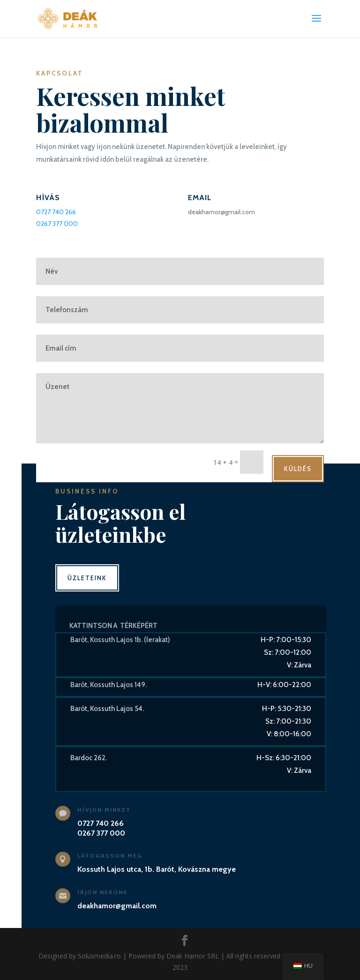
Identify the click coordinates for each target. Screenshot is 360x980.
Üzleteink (87, 578)
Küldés (298, 469)
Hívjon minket (104, 810)
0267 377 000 (57, 224)
